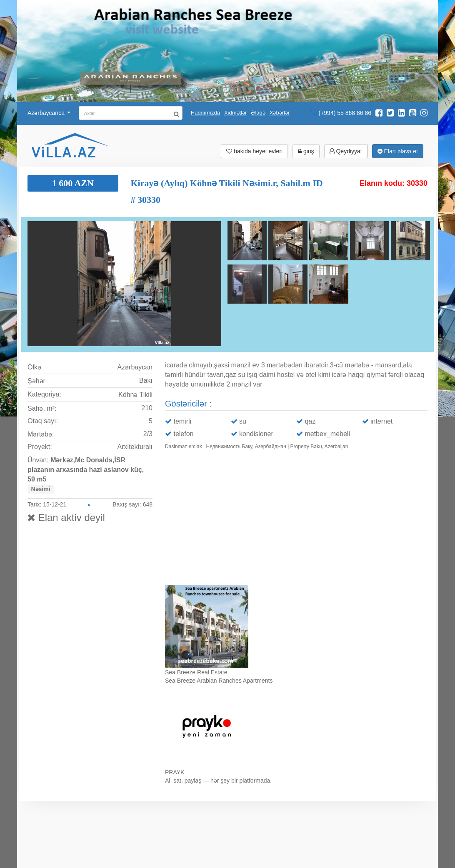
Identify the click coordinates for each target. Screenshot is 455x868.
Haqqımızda (205, 113)
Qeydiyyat (346, 151)
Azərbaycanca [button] (49, 113)
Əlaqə (258, 113)
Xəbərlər (280, 113)
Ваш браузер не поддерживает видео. (296, 519)
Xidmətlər (235, 113)
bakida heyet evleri (254, 151)
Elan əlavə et (398, 151)
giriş (306, 151)
